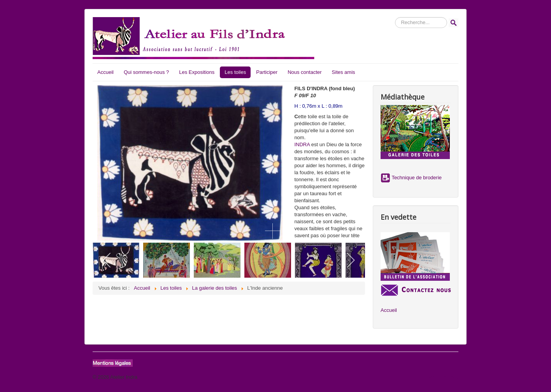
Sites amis (344, 72)
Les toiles (235, 72)
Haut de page (443, 377)
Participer (267, 72)
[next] (350, 260)
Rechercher (395, 17)
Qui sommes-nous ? (146, 72)
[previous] (107, 260)
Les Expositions (197, 72)
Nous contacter (304, 72)
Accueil (105, 72)
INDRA (302, 144)
